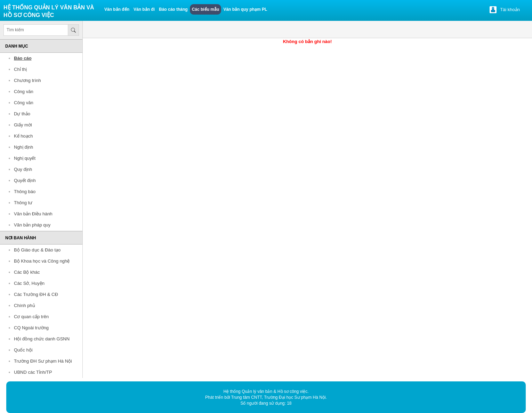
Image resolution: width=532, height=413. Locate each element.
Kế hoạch (23, 136)
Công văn (24, 92)
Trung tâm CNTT (247, 397)
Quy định (23, 169)
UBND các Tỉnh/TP (33, 372)
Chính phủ (25, 305)
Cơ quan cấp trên (31, 317)
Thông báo (25, 192)
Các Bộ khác (27, 272)
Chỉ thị (20, 69)
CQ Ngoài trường (31, 328)
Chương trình (27, 80)
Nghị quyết (25, 158)
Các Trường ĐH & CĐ (36, 294)
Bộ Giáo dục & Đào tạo (37, 250)
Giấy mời (23, 125)
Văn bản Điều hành (33, 214)
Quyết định (25, 180)
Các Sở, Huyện (29, 283)
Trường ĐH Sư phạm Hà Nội (43, 361)
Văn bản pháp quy (32, 225)
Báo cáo (23, 58)
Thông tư (23, 203)
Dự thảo (22, 114)
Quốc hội (23, 350)
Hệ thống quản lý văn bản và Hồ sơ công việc (49, 11)
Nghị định (23, 147)
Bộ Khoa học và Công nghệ (42, 261)
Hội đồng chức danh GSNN (42, 339)
